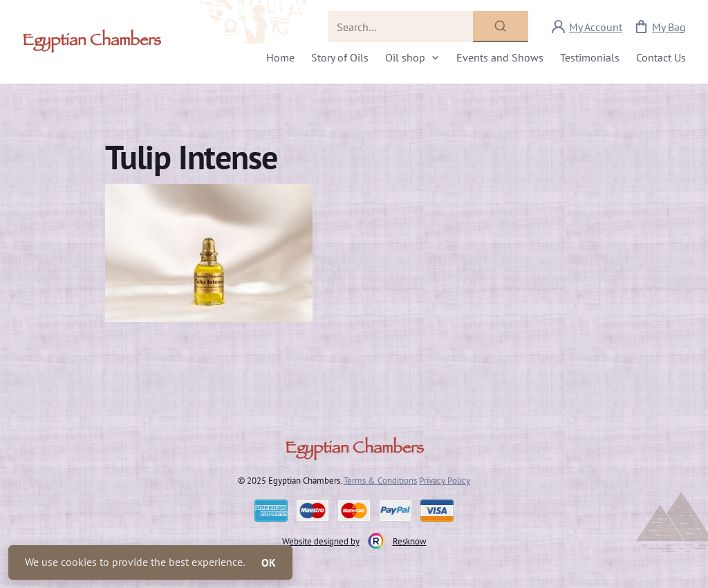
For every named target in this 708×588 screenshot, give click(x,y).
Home (280, 57)
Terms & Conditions (380, 480)
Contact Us (661, 57)
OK (269, 562)
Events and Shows (500, 57)
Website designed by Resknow (354, 541)
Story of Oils (340, 57)
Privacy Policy (445, 480)
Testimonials (590, 57)
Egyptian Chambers (92, 42)
